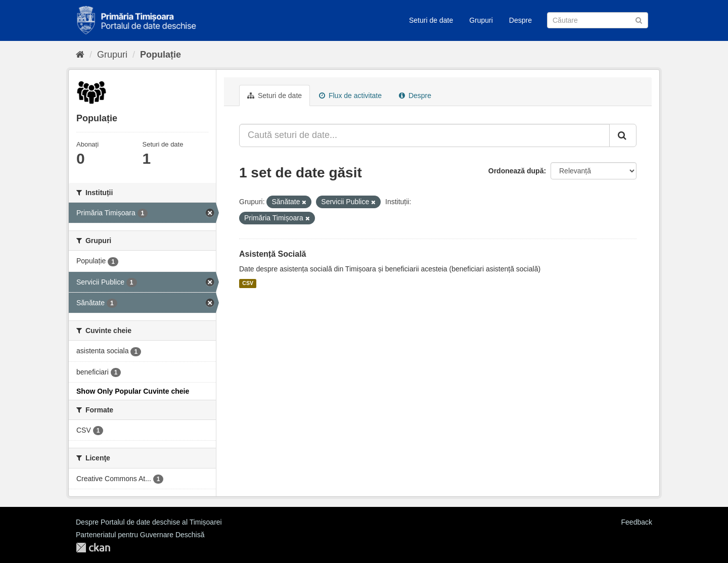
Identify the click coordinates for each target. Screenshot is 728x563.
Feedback (637, 522)
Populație (161, 55)
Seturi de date (431, 20)
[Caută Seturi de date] (598, 20)
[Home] (80, 55)
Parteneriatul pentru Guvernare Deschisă (140, 535)
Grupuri (481, 20)
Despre (520, 20)
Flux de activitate (350, 96)
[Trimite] (639, 19)
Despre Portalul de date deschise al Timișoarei (149, 522)
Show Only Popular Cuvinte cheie (133, 391)
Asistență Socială (273, 254)
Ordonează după (516, 171)
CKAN (93, 548)
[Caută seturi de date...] (424, 135)
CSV (248, 284)
